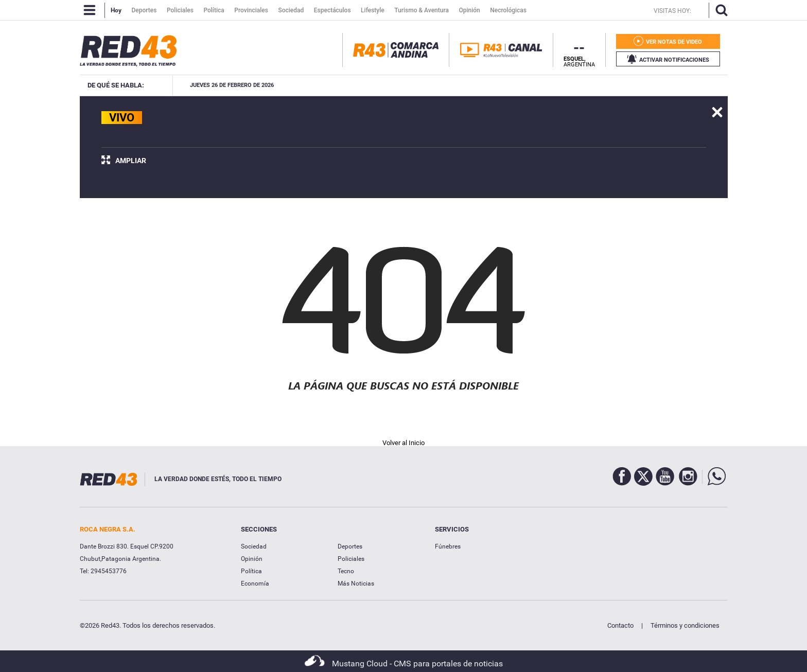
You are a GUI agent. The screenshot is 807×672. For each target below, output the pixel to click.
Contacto (620, 625)
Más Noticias (356, 583)
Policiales (351, 559)
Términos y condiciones (685, 625)
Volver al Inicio (403, 443)
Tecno (346, 571)
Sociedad (254, 546)
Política (251, 571)
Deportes (350, 546)
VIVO (122, 118)
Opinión (252, 559)
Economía (255, 583)
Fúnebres (448, 546)
